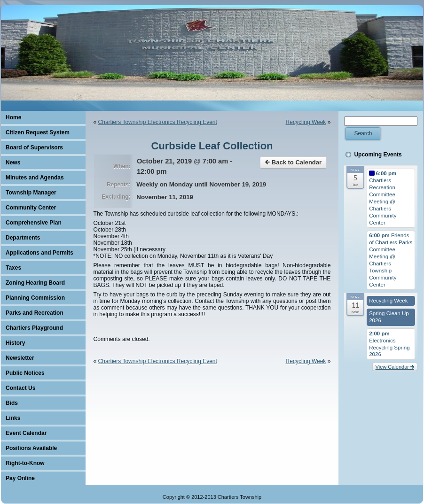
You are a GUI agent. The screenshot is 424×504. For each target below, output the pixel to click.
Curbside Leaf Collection (212, 146)
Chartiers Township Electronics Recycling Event (158, 122)
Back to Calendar (293, 162)
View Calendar (395, 367)
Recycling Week (306, 122)
